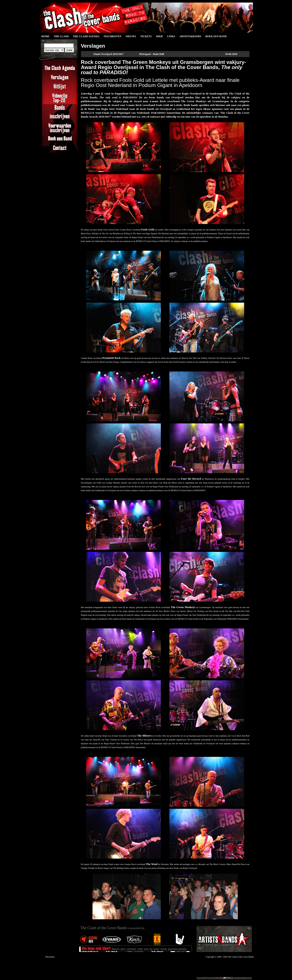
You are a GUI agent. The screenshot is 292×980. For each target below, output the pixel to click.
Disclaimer (50, 957)
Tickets (146, 36)
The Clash (61, 36)
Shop (159, 36)
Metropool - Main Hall (152, 54)
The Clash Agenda (86, 36)
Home (45, 36)
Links (171, 36)
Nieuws (131, 36)
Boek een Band (216, 36)
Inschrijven (112, 36)
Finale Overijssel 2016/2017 (109, 54)
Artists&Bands (190, 36)
